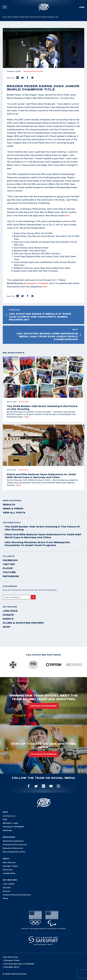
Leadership (9, 873)
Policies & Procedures (15, 845)
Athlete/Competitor (13, 841)
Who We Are (9, 862)
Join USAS (10, 611)
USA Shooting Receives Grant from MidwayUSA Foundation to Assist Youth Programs (36, 544)
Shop (7, 627)
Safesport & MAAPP (14, 827)
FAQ (5, 819)
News (10, 17)
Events (8, 619)
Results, (27, 71)
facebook (10, 560)
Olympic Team (10, 866)
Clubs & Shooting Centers (23, 623)
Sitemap (7, 830)
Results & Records (13, 848)
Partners (8, 870)
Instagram (32, 283)
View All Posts (14, 513)
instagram (11, 576)
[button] (17, 78)
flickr (8, 568)
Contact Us (9, 816)
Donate (8, 615)
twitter (9, 564)
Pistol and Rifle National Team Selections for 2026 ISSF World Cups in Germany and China (42, 536)
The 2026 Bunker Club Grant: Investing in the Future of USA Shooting (41, 528)
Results (16, 17)
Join (82, 7)
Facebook (43, 283)
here (67, 215)
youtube (9, 572)
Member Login (10, 823)
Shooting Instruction (14, 852)
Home (5, 17)
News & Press (37, 71)
